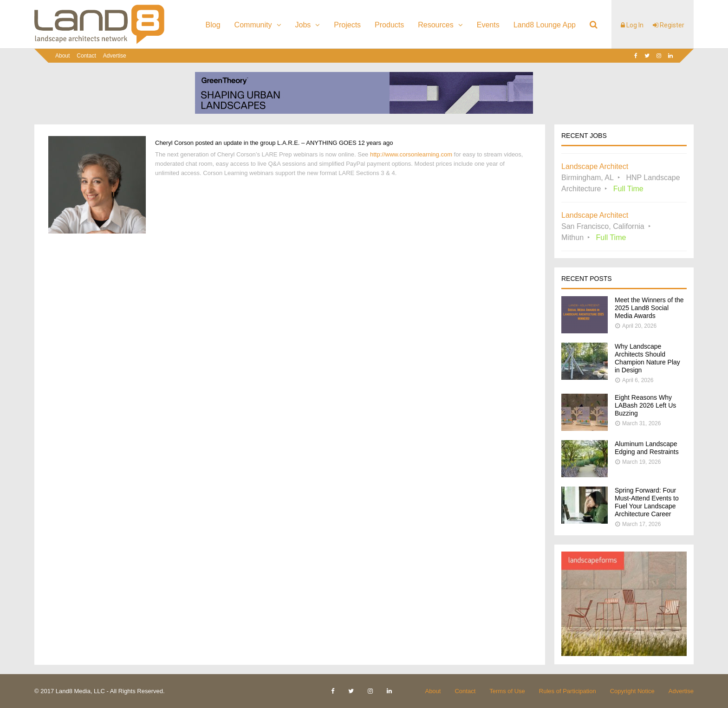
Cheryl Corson (174, 143)
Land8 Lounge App (545, 25)
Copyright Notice (632, 691)
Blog (213, 25)
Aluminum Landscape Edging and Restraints (647, 448)
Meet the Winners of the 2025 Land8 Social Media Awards (649, 308)
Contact (86, 56)
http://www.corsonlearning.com (411, 154)
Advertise (115, 56)
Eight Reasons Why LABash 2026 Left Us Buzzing (645, 405)
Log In (632, 25)
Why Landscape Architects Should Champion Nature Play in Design (647, 358)
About (62, 56)
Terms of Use (507, 691)
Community (253, 25)
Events (488, 25)
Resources (435, 25)
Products (389, 25)
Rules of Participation (568, 691)
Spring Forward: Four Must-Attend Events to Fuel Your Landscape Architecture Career (647, 502)
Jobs (303, 25)
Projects (347, 25)
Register (669, 25)
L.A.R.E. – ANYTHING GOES (317, 143)
